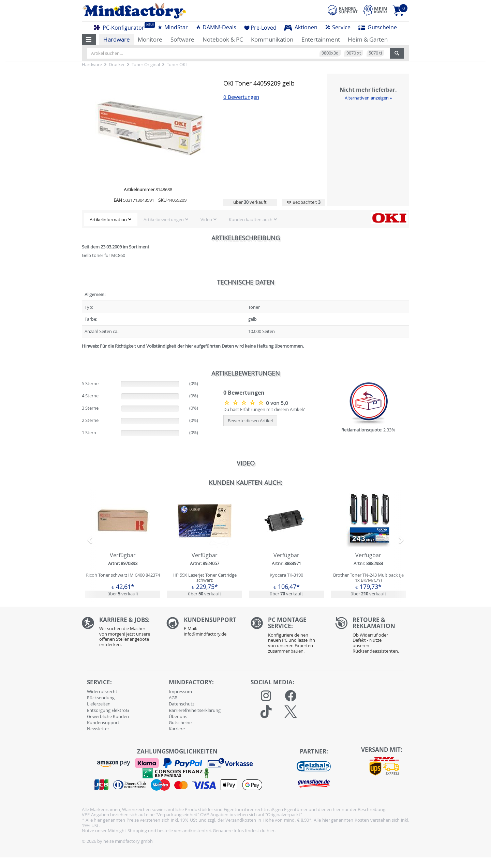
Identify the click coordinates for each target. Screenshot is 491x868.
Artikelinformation (108, 219)
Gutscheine (378, 27)
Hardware (117, 39)
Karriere (177, 729)
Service (338, 27)
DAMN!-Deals (216, 27)
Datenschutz (182, 704)
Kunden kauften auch (251, 219)
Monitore (150, 39)
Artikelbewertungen (164, 219)
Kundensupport (103, 722)
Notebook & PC (223, 39)
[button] (89, 40)
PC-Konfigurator (121, 27)
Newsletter (98, 729)
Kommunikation (272, 39)
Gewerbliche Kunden (108, 716)
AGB (173, 698)
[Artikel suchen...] (238, 53)
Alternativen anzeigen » (368, 98)
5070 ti (375, 53)
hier (271, 831)
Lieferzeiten (99, 704)
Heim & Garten (368, 39)
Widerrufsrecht (102, 691)
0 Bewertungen (241, 97)
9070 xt (354, 53)
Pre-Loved (260, 28)
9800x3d (330, 53)
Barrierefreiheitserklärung (195, 710)
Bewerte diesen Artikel (250, 421)
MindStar (173, 27)
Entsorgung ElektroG (108, 710)
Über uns (178, 716)
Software (182, 39)
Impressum (180, 691)
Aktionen (301, 27)
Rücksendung (101, 698)
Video (206, 219)
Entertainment (321, 39)
